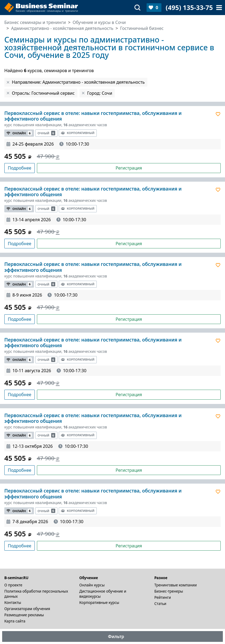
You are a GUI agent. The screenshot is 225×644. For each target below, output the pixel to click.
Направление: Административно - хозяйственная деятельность (78, 82)
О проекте (13, 585)
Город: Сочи (100, 93)
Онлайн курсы (92, 585)
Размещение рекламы (24, 615)
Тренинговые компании (176, 585)
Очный (46, 133)
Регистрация (129, 168)
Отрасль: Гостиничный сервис (43, 93)
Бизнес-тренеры (169, 591)
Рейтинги (163, 597)
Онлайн (19, 133)
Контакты (13, 602)
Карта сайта (15, 621)
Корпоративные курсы (99, 602)
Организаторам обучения (27, 609)
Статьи (160, 603)
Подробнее (20, 168)
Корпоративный (78, 133)
